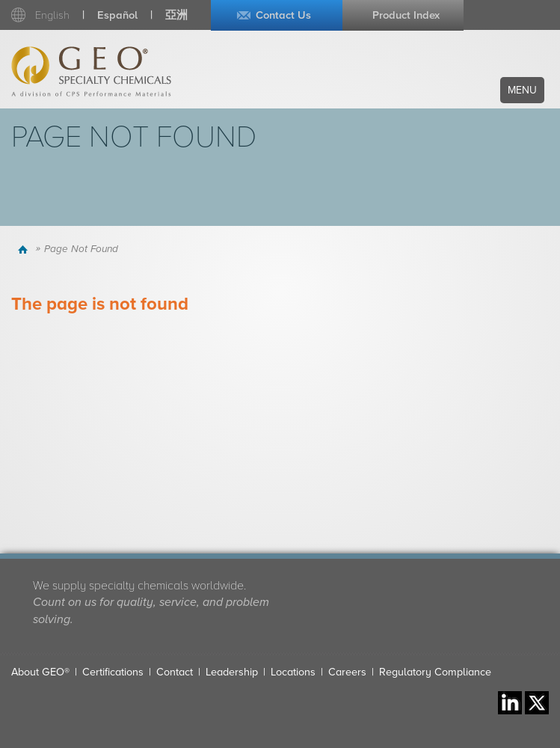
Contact (175, 672)
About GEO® (40, 672)
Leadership (232, 672)
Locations (293, 672)
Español (117, 15)
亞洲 (176, 15)
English (52, 15)
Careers (347, 672)
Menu (522, 90)
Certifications (113, 672)
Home (25, 249)
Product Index (406, 15)
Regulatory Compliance (435, 672)
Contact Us (283, 15)
